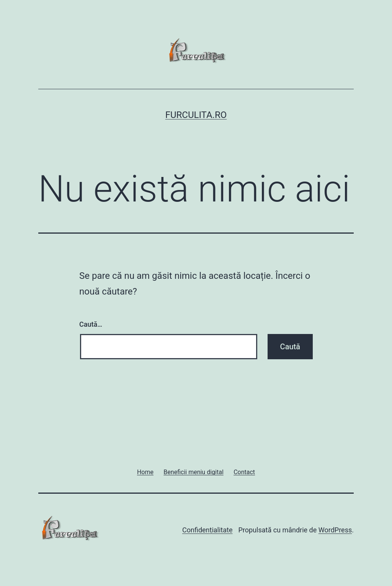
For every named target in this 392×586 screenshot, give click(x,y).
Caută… (91, 324)
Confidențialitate (207, 530)
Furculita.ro (196, 115)
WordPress (335, 530)
